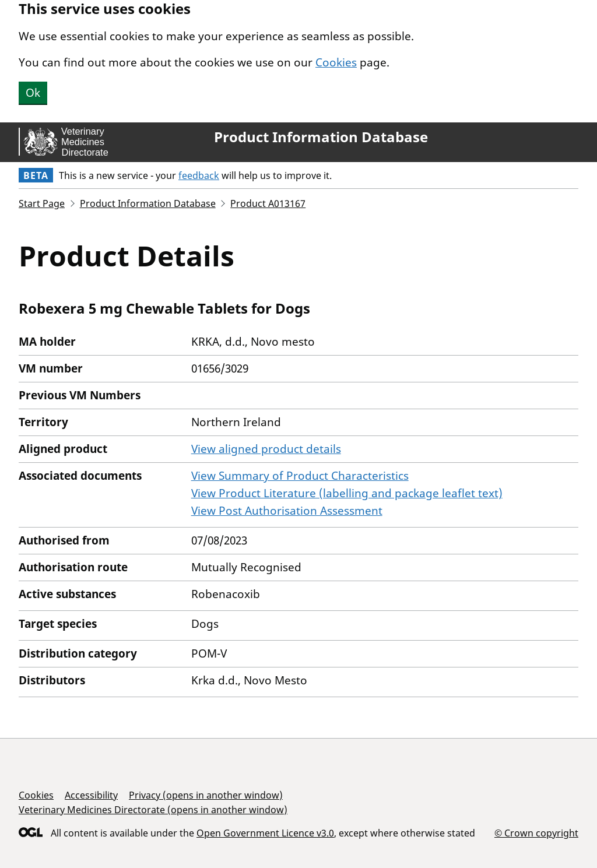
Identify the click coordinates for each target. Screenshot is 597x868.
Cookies (336, 62)
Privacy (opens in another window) (206, 795)
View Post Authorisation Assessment (287, 511)
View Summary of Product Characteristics (300, 476)
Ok (33, 93)
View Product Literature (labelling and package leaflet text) (347, 493)
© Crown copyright (536, 833)
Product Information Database (321, 137)
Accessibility (91, 795)
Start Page (42, 203)
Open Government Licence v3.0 (265, 833)
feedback (199, 175)
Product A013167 (268, 203)
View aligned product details (266, 449)
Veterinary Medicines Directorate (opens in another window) (153, 810)
